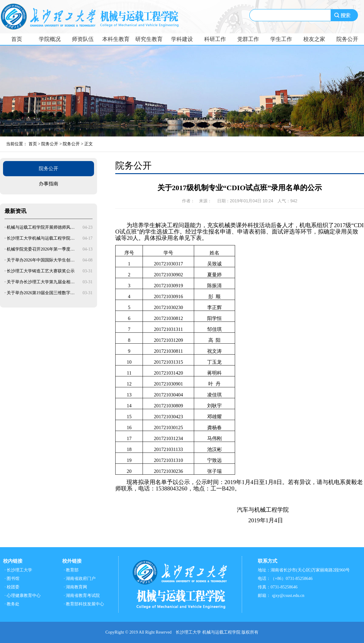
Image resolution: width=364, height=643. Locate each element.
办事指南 (49, 184)
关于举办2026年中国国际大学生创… (41, 260)
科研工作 (215, 39)
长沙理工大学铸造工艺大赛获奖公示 (41, 271)
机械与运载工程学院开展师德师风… (41, 227)
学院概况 (50, 39)
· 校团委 (12, 587)
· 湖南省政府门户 (80, 579)
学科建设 (182, 39)
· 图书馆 (12, 579)
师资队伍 (83, 39)
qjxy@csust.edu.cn (288, 596)
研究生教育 (149, 39)
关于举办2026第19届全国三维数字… (41, 293)
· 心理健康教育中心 (23, 596)
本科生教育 (116, 39)
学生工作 (281, 39)
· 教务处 (12, 604)
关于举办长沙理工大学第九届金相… (41, 282)
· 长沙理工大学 (18, 570)
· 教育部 (71, 570)
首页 (17, 39)
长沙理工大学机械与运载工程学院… (41, 238)
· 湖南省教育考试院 (82, 596)
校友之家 (314, 39)
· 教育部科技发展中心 (84, 604)
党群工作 (248, 39)
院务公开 (347, 39)
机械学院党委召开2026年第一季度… (41, 249)
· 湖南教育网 (75, 587)
